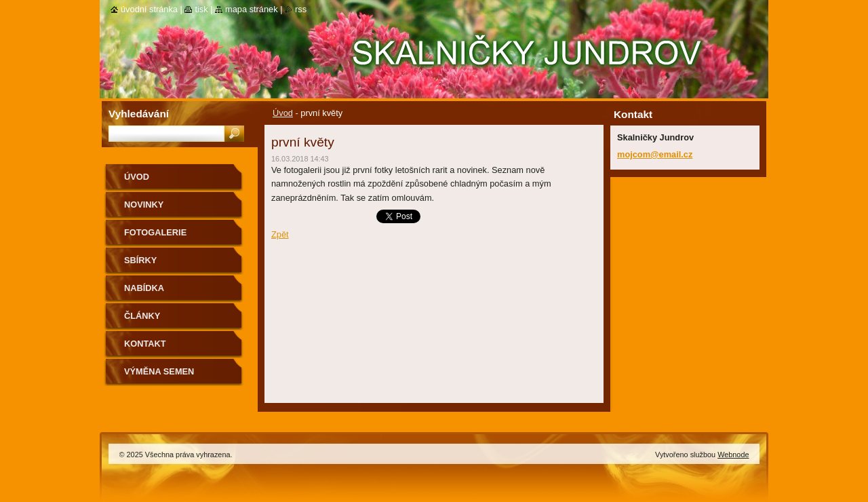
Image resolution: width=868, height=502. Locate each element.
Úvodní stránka (149, 9)
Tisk (201, 9)
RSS (301, 9)
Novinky (144, 205)
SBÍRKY (140, 260)
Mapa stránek (252, 9)
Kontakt (145, 344)
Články (142, 316)
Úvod (283, 113)
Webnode (733, 455)
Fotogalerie (155, 232)
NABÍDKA (144, 288)
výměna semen (159, 371)
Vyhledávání (139, 114)
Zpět (280, 234)
